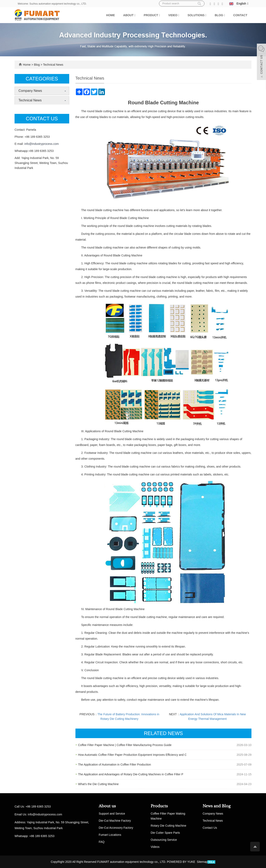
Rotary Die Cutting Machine (168, 826)
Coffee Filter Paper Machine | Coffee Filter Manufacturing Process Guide (125, 745)
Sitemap (202, 862)
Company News (30, 91)
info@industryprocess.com (41, 144)
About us (107, 806)
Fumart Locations (110, 835)
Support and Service (112, 814)
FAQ (102, 842)
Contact (240, 15)
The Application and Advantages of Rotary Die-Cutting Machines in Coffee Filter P (131, 774)
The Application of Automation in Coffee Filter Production (115, 765)
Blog (220, 15)
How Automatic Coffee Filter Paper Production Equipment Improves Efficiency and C (132, 755)
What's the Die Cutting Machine (99, 784)
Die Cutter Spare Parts (165, 833)
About (129, 15)
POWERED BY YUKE (181, 862)
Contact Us (210, 828)
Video (174, 15)
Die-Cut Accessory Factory (116, 828)
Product (152, 15)
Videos (155, 847)
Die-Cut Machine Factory (115, 821)
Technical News (53, 65)
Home (111, 15)
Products (159, 806)
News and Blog (217, 806)
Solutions (197, 15)
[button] (135, 15)
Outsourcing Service (164, 840)
